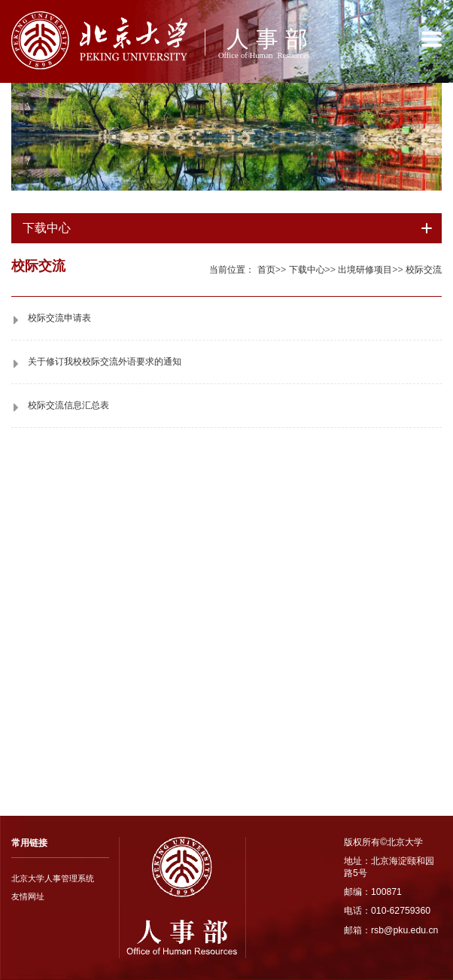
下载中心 (307, 270)
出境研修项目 (365, 270)
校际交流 (424, 270)
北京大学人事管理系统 (53, 878)
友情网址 (28, 896)
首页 (266, 270)
